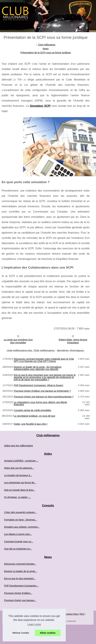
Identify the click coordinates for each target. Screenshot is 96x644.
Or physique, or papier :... (17, 497)
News (46, 49)
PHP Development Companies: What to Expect (38, 385)
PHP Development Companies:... (21, 586)
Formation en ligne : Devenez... (21, 520)
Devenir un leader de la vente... (21, 571)
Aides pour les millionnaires (18, 446)
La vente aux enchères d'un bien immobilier (18, 341)
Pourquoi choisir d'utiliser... (18, 593)
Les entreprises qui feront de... (20, 483)
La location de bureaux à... (18, 475)
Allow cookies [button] (48, 633)
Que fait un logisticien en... (18, 549)
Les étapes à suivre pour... (18, 534)
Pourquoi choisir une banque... (20, 600)
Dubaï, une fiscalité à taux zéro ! (31, 424)
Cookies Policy (72, 614)
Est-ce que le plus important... (20, 578)
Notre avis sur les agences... (19, 468)
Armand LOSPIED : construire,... (21, 461)
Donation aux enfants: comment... (22, 527)
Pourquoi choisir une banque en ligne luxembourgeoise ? (44, 397)
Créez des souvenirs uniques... (20, 512)
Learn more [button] (34, 624)
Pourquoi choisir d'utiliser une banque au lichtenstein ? (42, 391)
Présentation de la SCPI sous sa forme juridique (46, 53)
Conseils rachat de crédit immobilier (33, 410)
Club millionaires (47, 45)
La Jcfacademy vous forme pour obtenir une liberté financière (40, 403)
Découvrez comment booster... (20, 564)
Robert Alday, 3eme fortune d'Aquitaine (73, 341)
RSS (82, 614)
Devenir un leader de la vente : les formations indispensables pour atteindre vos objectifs (38, 368)
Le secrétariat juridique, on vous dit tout (34, 416)
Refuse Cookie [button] (21, 633)
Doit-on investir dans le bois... (20, 490)
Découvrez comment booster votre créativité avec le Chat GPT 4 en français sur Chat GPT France (44, 360)
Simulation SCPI (40, 106)
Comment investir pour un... (19, 542)
